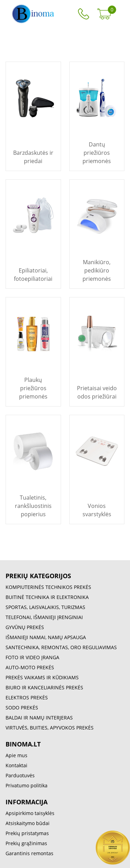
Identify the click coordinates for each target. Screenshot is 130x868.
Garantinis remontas (29, 853)
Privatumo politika (27, 785)
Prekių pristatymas (27, 833)
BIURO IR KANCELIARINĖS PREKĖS (44, 687)
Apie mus (16, 755)
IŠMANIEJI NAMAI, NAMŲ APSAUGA (46, 637)
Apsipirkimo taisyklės (30, 813)
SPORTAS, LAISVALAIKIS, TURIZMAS (45, 607)
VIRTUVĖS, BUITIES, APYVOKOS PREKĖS (50, 728)
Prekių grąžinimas (26, 843)
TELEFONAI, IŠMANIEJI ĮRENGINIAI (44, 617)
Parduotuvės (20, 775)
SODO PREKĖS (22, 708)
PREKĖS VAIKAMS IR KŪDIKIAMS (42, 677)
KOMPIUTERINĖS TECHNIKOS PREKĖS (48, 587)
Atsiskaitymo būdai (28, 823)
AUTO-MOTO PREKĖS (30, 667)
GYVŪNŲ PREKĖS (25, 627)
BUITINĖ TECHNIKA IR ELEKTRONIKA (47, 597)
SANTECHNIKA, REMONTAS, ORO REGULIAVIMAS (61, 647)
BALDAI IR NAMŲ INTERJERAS (39, 718)
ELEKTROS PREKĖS (27, 697)
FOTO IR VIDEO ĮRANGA (32, 657)
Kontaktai (16, 765)
